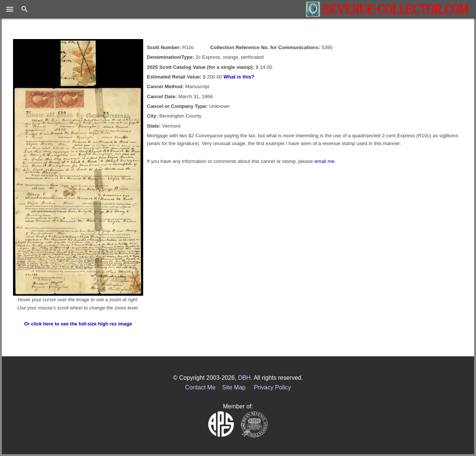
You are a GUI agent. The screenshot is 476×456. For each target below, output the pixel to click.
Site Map (234, 387)
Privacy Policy (273, 387)
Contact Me (200, 387)
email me (324, 161)
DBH (244, 378)
